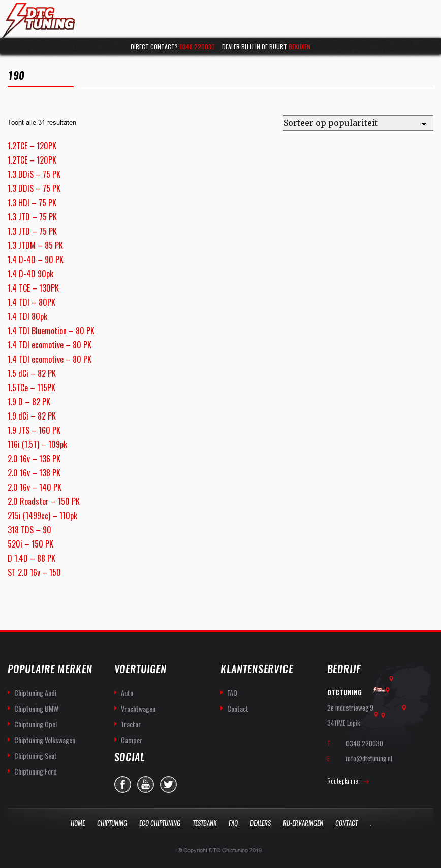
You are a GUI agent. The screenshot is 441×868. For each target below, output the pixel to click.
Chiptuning (112, 823)
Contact (238, 708)
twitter (168, 784)
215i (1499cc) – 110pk (42, 516)
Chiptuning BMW (36, 708)
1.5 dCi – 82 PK (32, 373)
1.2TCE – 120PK (32, 146)
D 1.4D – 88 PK (31, 558)
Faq (233, 823)
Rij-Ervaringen (303, 823)
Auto (127, 693)
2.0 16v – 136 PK (34, 459)
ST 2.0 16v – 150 (34, 572)
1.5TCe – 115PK (31, 388)
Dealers (260, 823)
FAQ (232, 693)
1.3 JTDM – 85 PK (35, 245)
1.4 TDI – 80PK (31, 302)
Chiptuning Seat (36, 756)
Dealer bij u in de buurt (266, 46)
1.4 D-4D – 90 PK (36, 260)
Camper (132, 740)
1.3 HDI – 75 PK (32, 203)
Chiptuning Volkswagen (45, 740)
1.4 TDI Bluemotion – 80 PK (51, 331)
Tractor (131, 724)
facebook (123, 784)
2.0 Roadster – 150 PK (44, 501)
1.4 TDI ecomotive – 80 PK (50, 345)
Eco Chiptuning (160, 823)
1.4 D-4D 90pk (30, 274)
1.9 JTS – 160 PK (34, 430)
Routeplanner (344, 781)
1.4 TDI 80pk (27, 316)
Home (78, 823)
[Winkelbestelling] (358, 123)
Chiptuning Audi (35, 693)
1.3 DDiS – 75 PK (34, 174)
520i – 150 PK (30, 544)
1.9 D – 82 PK (29, 402)
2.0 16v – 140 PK (35, 487)
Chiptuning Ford (36, 771)
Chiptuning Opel (36, 724)
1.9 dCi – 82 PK (32, 416)
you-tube (146, 784)
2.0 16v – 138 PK (34, 473)
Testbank (204, 823)
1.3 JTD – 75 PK (32, 217)
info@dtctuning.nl (369, 758)
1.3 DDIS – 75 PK (34, 188)
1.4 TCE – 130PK (33, 288)
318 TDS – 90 (29, 530)
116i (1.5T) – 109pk (37, 444)
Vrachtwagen (138, 708)
